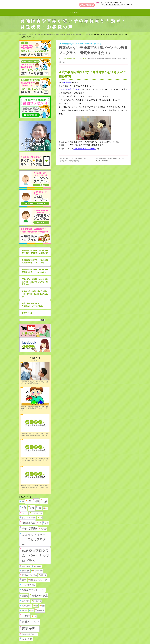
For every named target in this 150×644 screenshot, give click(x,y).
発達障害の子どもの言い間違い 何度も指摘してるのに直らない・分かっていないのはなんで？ (35, 487)
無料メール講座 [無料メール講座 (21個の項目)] (40, 596)
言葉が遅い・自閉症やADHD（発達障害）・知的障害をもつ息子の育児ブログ (35, 282)
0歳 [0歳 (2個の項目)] (23, 502)
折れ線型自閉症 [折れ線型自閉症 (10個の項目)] (29, 585)
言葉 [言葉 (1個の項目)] (35, 616)
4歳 (60, 44)
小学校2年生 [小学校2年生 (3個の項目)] (26, 566)
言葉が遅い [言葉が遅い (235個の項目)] (30, 629)
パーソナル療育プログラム (70, 89)
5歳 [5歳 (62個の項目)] (32, 508)
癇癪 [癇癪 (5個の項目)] (43, 606)
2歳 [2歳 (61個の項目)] (37, 501)
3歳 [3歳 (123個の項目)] (45, 501)
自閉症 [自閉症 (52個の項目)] (26, 616)
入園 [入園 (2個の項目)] (40, 523)
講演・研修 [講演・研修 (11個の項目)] (27, 639)
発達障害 (67, 82)
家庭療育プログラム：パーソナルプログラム (77, 44)
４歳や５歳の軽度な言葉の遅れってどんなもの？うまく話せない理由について (34, 383)
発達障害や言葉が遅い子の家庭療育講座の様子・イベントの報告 (35, 271)
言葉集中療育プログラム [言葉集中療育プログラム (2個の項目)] (29, 634)
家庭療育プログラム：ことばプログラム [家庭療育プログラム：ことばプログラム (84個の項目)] (35, 539)
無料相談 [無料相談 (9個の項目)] (26, 601)
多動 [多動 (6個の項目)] (47, 523)
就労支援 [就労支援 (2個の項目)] (43, 575)
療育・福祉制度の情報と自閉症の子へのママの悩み (32, 305)
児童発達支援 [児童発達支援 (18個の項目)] (28, 523)
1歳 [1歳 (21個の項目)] (29, 501)
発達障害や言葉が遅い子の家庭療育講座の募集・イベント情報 (35, 261)
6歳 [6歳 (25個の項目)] (40, 508)
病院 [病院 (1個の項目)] (36, 606)
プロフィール (27, 313)
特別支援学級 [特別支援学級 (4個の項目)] (27, 606)
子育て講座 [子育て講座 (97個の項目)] (29, 528)
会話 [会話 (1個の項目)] (41, 518)
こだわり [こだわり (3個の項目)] (25, 513)
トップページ (75, 12)
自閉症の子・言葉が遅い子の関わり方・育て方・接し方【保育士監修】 (35, 294)
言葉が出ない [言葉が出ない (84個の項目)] (31, 622)
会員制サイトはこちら (87, 5)
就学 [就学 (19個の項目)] (24, 580)
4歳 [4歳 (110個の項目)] (24, 508)
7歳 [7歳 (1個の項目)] (46, 508)
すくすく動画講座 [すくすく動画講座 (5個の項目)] (29, 518)
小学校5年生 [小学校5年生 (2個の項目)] (26, 571)
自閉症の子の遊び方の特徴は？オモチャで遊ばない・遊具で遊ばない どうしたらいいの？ (34, 409)
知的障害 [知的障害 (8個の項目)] (41, 610)
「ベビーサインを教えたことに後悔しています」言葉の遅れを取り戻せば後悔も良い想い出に (34, 461)
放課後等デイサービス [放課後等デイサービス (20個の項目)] (33, 590)
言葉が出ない (98, 44)
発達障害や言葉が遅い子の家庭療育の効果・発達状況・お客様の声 (35, 252)
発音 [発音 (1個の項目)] (32, 611)
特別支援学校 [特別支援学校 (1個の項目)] (37, 601)
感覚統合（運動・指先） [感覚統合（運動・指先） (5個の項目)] (40, 580)
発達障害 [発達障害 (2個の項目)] (25, 611)
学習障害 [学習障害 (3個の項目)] (44, 529)
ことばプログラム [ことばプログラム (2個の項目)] (37, 513)
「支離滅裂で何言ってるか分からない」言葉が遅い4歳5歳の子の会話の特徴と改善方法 (34, 435)
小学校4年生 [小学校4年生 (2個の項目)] (38, 566)
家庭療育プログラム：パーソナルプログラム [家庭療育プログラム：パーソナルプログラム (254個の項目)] (36, 556)
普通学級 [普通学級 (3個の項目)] (25, 596)
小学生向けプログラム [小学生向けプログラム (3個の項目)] (29, 575)
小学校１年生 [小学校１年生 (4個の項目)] (38, 571)
